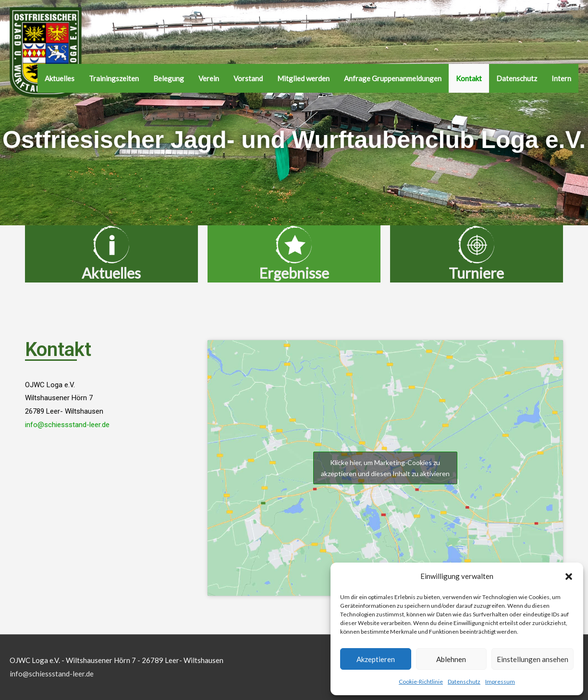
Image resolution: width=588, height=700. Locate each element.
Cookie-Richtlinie (421, 682)
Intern (561, 78)
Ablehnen (451, 659)
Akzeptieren (376, 659)
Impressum (500, 682)
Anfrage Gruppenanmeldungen (393, 78)
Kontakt (469, 78)
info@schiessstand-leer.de (67, 425)
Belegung (169, 78)
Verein (209, 78)
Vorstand (248, 78)
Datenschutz (464, 682)
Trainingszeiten (114, 78)
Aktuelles (60, 78)
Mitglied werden (303, 78)
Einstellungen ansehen (533, 659)
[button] (569, 577)
